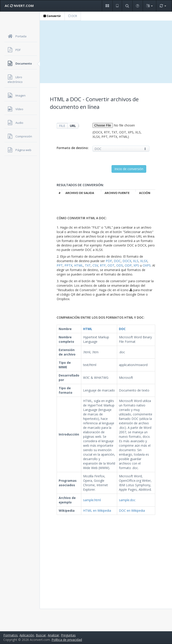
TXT (88, 265)
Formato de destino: (73, 148)
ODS (120, 265)
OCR (73, 16)
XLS (136, 261)
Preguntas (68, 635)
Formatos (11, 635)
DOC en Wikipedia (132, 510)
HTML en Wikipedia (97, 510)
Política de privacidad (67, 640)
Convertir (52, 16)
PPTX (68, 265)
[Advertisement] (106, 52)
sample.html (92, 500)
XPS (136, 265)
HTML (79, 265)
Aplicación (27, 635)
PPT (60, 265)
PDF (109, 261)
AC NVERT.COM (19, 6)
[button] (107, 6)
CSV (95, 265)
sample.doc (127, 500)
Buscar (41, 635)
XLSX (144, 261)
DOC (117, 261)
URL (73, 126)
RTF (103, 265)
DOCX (127, 261)
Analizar (53, 635)
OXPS (147, 265)
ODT (111, 265)
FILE (62, 126)
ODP (128, 265)
